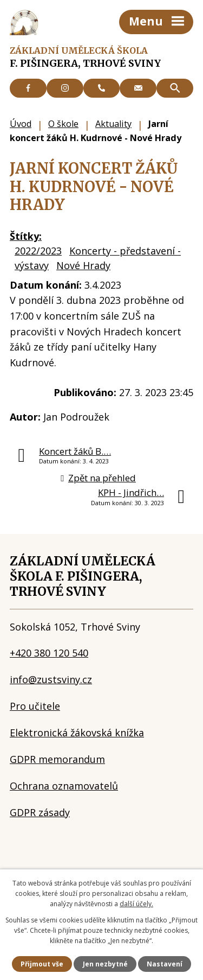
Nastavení (165, 964)
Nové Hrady (83, 265)
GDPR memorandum (57, 759)
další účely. (136, 904)
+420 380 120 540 (49, 653)
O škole (63, 124)
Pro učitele (35, 706)
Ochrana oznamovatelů (64, 786)
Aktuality (113, 124)
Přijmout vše (42, 964)
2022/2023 (38, 251)
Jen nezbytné (105, 964)
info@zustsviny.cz (51, 679)
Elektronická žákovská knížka (77, 733)
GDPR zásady (40, 812)
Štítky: (26, 236)
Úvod (21, 124)
